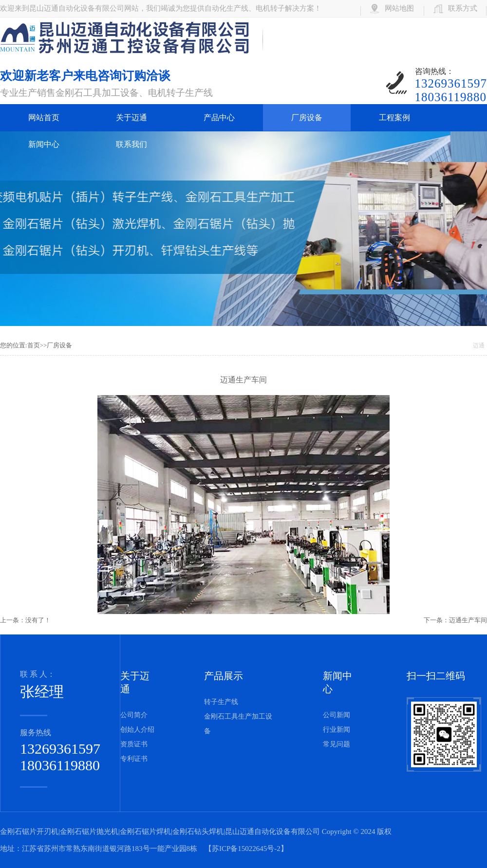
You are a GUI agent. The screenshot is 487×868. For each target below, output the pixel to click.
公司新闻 (337, 715)
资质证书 (134, 744)
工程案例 (394, 118)
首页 (34, 345)
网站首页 (44, 118)
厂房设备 (307, 118)
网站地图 (399, 8)
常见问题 (337, 744)
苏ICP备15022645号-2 (246, 849)
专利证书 (134, 759)
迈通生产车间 (468, 620)
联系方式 (463, 8)
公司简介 (134, 715)
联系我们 (131, 144)
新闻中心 (44, 144)
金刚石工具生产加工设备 (238, 724)
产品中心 (219, 118)
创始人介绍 (137, 730)
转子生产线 (221, 702)
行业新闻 (337, 730)
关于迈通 (131, 118)
